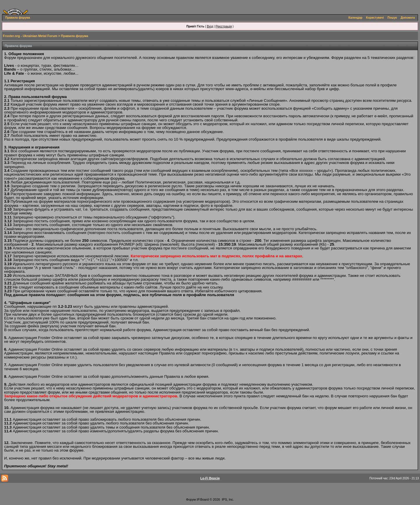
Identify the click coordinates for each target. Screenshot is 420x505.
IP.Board (203, 499)
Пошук (392, 18)
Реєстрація (224, 26)
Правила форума (18, 18)
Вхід (210, 26)
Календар (356, 18)
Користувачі (375, 18)
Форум (191, 499)
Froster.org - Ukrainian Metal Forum (30, 36)
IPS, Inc (228, 499)
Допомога (408, 18)
